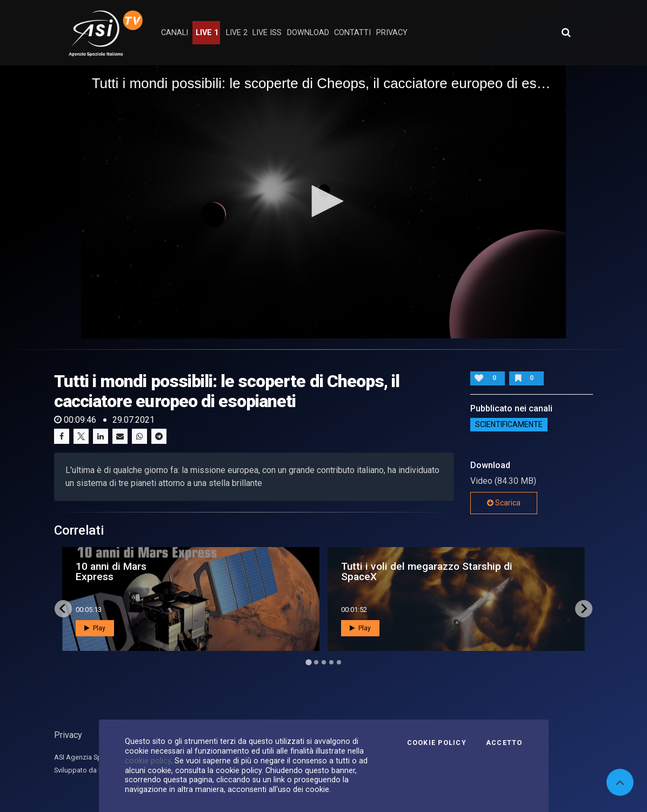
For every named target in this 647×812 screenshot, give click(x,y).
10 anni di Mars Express (111, 571)
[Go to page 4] (331, 662)
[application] (324, 202)
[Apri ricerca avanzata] (566, 32)
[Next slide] (584, 609)
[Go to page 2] (316, 662)
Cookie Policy (437, 743)
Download (308, 33)
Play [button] (95, 628)
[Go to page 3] (324, 662)
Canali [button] (175, 33)
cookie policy (148, 761)
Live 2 (237, 33)
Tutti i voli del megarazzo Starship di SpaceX (427, 571)
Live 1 (207, 33)
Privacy (68, 735)
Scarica (504, 503)
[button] (324, 201)
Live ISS (267, 33)
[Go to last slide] (63, 609)
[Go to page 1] (308, 662)
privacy (392, 33)
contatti (352, 33)
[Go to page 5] (339, 662)
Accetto (504, 743)
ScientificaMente (509, 425)
